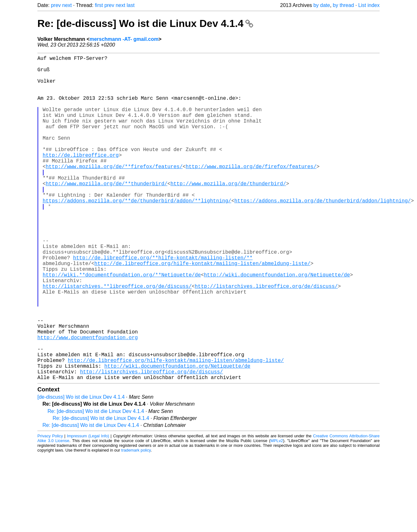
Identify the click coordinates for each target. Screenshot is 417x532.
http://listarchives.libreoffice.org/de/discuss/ (266, 338)
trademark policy (136, 522)
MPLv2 (277, 513)
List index (369, 5)
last (131, 5)
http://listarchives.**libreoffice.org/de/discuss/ (117, 338)
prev (56, 5)
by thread (343, 5)
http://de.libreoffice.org (81, 178)
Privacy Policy (50, 508)
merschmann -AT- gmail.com (124, 39)
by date (322, 5)
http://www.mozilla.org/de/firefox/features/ (251, 192)
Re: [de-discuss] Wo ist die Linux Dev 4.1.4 (145, 23)
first (99, 5)
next (67, 5)
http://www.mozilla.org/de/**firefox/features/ (114, 192)
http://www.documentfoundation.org (88, 401)
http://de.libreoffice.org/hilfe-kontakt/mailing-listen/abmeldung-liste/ (202, 310)
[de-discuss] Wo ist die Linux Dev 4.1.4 (81, 469)
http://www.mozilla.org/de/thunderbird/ (228, 212)
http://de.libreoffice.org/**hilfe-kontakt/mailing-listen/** (163, 303)
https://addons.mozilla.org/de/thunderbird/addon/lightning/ (322, 233)
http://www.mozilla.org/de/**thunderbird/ (106, 212)
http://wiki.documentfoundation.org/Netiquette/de (277, 324)
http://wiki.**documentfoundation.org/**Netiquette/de (122, 324)
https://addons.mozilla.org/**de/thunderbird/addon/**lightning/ (137, 233)
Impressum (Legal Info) (88, 508)
